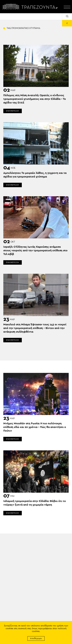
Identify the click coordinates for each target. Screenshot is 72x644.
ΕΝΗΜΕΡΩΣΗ (13, 111)
